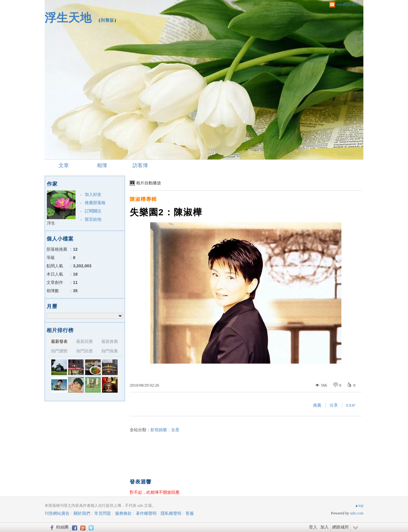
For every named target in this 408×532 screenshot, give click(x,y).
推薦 (317, 405)
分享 (334, 405)
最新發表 (59, 341)
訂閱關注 (93, 211)
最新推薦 (110, 341)
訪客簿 (140, 165)
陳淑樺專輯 (143, 199)
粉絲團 (62, 527)
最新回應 (84, 341)
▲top (359, 506)
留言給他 (93, 219)
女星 (175, 430)
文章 (64, 165)
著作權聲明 (146, 513)
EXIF (351, 405)
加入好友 (93, 194)
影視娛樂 (159, 430)
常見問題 (103, 513)
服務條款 (123, 513)
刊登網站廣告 (57, 513)
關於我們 (82, 513)
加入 (324, 527)
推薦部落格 (95, 203)
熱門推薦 (110, 351)
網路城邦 (340, 527)
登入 (313, 527)
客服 (190, 513)
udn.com (357, 513)
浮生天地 (68, 18)
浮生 (51, 223)
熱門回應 (84, 351)
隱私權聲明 (171, 513)
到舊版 (107, 20)
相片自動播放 (149, 183)
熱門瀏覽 (59, 351)
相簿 (102, 165)
